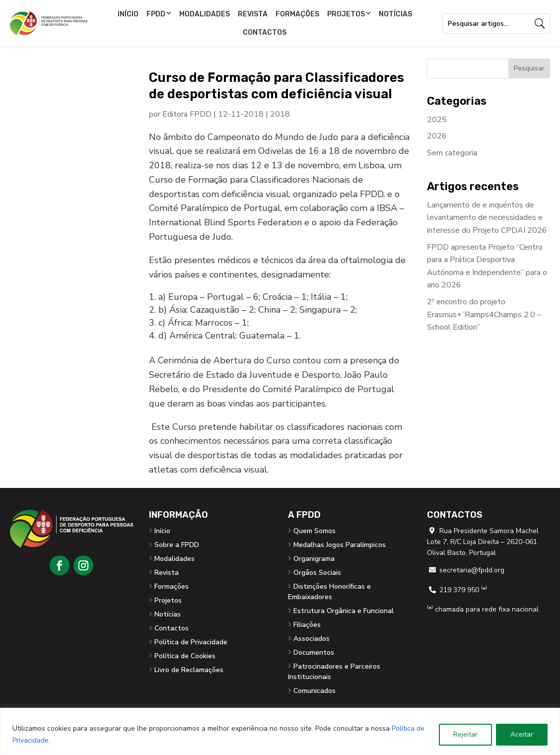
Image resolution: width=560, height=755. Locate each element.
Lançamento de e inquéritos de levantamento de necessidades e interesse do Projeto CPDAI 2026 (487, 218)
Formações (297, 14)
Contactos (265, 33)
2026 (437, 136)
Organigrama (314, 559)
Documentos (314, 652)
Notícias (395, 14)
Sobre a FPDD (177, 545)
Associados (312, 639)
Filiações (307, 625)
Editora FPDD (187, 114)
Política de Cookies (185, 656)
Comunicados (315, 691)
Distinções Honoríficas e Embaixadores (329, 592)
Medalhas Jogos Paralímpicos (340, 545)
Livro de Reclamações (189, 670)
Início (128, 14)
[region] (280, 731)
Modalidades (205, 14)
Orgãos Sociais (317, 573)
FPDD (156, 14)
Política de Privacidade (191, 642)
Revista (253, 14)
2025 (437, 120)
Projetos (346, 14)
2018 (280, 114)
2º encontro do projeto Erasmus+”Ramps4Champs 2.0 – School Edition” (484, 314)
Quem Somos (315, 531)
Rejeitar (465, 734)
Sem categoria (452, 153)
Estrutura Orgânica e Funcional (344, 611)
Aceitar (522, 734)
